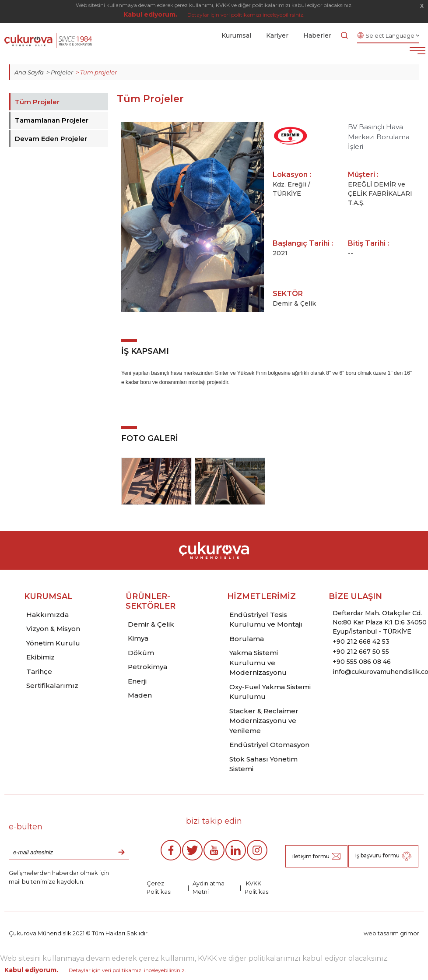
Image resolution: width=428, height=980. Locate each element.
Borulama (247, 639)
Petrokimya (147, 667)
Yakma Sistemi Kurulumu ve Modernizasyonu (258, 663)
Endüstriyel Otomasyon (269, 745)
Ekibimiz (40, 657)
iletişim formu (311, 856)
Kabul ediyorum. (150, 14)
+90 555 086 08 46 (362, 662)
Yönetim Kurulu (53, 643)
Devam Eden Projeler (51, 139)
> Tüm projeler (95, 72)
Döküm (141, 653)
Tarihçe (39, 672)
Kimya (138, 638)
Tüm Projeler (37, 102)
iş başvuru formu (377, 855)
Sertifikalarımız (52, 686)
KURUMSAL (48, 596)
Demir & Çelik (151, 624)
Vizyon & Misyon (53, 629)
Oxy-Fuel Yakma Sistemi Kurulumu (270, 692)
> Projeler (58, 72)
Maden (140, 695)
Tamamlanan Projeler (52, 120)
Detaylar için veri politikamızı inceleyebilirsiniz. (246, 15)
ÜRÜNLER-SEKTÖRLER (151, 601)
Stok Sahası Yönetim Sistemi (263, 764)
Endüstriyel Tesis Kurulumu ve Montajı (266, 620)
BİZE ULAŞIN (355, 596)
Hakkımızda (47, 615)
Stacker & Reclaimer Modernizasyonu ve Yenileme (264, 721)
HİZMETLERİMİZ (261, 596)
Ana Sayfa (29, 72)
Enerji (137, 681)
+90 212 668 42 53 (361, 642)
